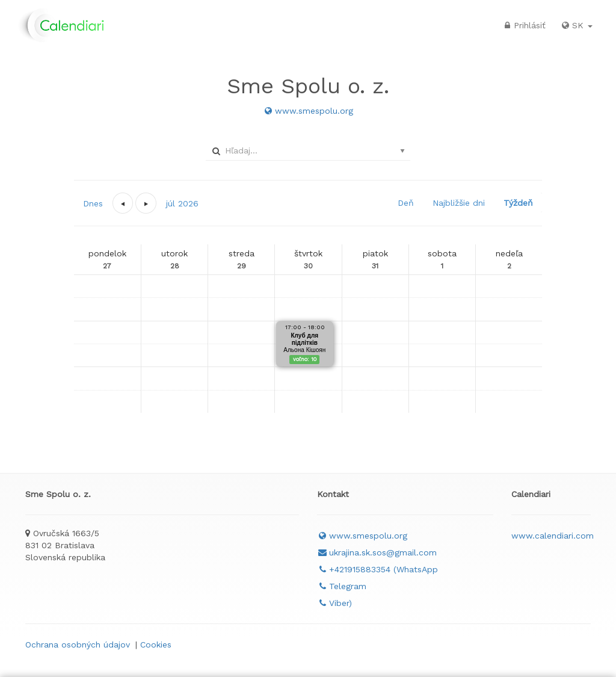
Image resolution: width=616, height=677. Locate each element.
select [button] (402, 151)
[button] (123, 203)
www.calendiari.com (553, 536)
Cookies (156, 645)
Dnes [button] (93, 203)
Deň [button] (406, 203)
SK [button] (576, 25)
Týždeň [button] (518, 203)
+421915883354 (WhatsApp (377, 569)
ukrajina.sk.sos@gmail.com (377, 552)
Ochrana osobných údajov (78, 645)
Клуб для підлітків (305, 339)
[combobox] (306, 150)
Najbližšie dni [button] (459, 203)
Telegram (342, 586)
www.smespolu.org (308, 111)
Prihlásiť (524, 25)
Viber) (334, 603)
